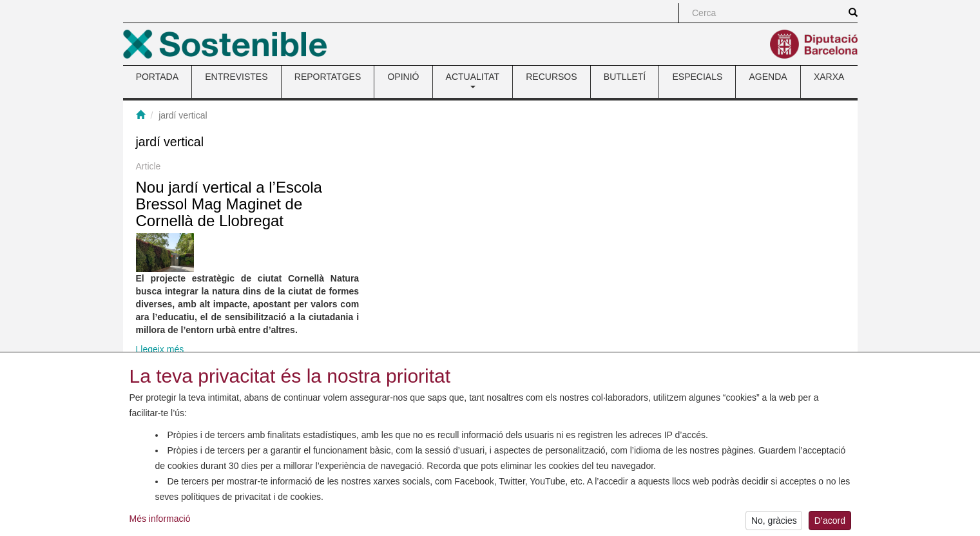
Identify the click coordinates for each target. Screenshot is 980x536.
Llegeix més (160, 349)
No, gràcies (774, 524)
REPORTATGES (328, 77)
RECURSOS (551, 77)
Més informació (160, 522)
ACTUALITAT (473, 80)
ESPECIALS (697, 77)
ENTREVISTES (236, 77)
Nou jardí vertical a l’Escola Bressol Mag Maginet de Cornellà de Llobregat (229, 204)
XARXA (829, 77)
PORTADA (157, 77)
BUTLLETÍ (625, 77)
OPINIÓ (403, 77)
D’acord (830, 524)
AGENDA (768, 77)
